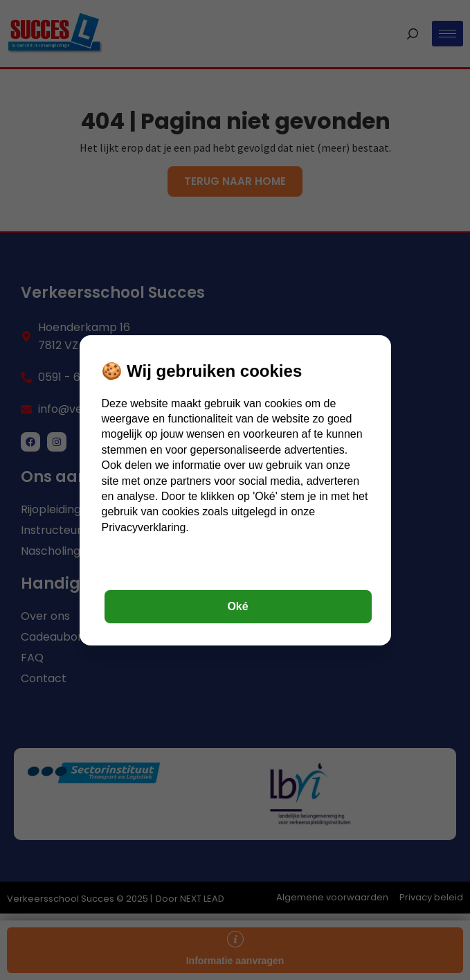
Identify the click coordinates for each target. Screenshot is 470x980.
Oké (237, 606)
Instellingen (238, 568)
